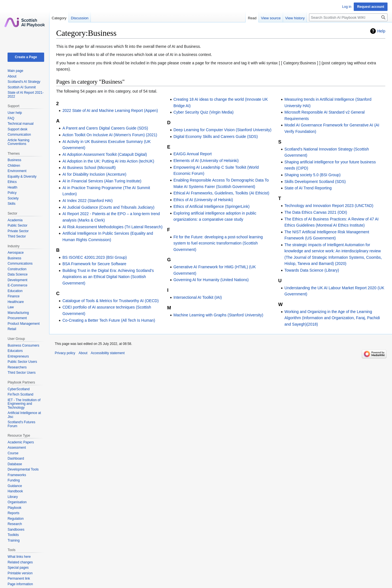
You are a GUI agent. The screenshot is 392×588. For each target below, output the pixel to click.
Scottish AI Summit (22, 87)
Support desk (17, 129)
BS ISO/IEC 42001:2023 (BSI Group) (94, 257)
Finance (14, 296)
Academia (15, 220)
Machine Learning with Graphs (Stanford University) (218, 315)
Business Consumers (23, 345)
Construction (17, 269)
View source (271, 18)
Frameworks (17, 475)
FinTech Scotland (20, 394)
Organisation (17, 502)
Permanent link (19, 578)
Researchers (17, 367)
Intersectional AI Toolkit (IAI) (198, 297)
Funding (14, 480)
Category (59, 18)
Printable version (20, 573)
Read (252, 18)
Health (12, 187)
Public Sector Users (22, 362)
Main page (15, 71)
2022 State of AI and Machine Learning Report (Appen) (110, 110)
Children (14, 166)
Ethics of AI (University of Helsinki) (203, 200)
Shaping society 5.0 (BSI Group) (313, 175)
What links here (19, 557)
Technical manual (21, 124)
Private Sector (18, 231)
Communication (19, 135)
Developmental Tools (23, 469)
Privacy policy (65, 353)
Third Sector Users (22, 373)
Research (15, 524)
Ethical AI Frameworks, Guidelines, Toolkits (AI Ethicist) (221, 193)
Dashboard (16, 458)
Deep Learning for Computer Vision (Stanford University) (223, 130)
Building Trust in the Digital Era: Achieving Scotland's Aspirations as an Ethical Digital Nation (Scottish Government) (108, 277)
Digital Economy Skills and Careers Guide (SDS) (216, 137)
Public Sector (17, 225)
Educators (15, 351)
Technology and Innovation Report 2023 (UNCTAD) (329, 206)
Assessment (17, 448)
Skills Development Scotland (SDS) (315, 182)
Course (13, 453)
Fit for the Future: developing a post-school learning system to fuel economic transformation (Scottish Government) (218, 243)
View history (295, 18)
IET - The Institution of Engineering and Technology (24, 404)
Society (13, 198)
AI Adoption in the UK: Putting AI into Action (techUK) (108, 161)
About (12, 76)
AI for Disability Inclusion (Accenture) (94, 174)
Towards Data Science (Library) (312, 270)
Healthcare (16, 302)
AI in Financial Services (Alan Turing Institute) (102, 181)
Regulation (16, 519)
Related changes (20, 562)
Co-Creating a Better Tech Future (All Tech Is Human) (109, 320)
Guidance (15, 486)
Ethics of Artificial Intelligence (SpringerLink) (212, 206)
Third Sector (17, 236)
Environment (17, 171)
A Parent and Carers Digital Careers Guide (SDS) (105, 128)
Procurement (17, 318)
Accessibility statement (108, 353)
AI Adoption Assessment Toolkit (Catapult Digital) (104, 154)
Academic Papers (21, 442)
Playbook (14, 508)
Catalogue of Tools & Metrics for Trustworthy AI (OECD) (110, 301)
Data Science (17, 274)
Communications (20, 264)
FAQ (11, 118)
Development (17, 280)
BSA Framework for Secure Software (94, 264)
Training (14, 540)
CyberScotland (19, 389)
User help (15, 113)
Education (15, 291)
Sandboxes (16, 530)
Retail (12, 329)
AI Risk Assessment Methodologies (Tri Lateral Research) (112, 227)
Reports (13, 513)
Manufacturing (18, 313)
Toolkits (13, 535)
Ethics (12, 182)
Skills (11, 204)
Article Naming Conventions (18, 142)
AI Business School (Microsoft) (89, 168)
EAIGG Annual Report (193, 154)
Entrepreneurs (18, 356)
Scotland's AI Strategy (24, 82)
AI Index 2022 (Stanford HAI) (87, 201)
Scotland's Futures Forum (21, 424)
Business (14, 160)
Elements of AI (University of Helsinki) (206, 161)
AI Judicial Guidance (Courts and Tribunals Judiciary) (108, 207)
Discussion (80, 18)
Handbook (15, 491)
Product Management (24, 324)
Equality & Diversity (22, 177)
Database (15, 464)
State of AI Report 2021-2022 (26, 95)
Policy (12, 193)
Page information (20, 584)
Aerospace (16, 253)
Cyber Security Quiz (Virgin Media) (204, 112)
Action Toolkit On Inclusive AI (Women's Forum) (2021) (110, 135)
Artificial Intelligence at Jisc (24, 415)
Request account (371, 7)
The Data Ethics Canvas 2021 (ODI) (316, 212)
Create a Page (26, 57)
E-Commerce (17, 285)
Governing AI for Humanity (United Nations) (211, 280)
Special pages (18, 568)
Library (13, 497)
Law (11, 307)
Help (381, 31)
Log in (347, 7)
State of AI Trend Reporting (308, 188)
